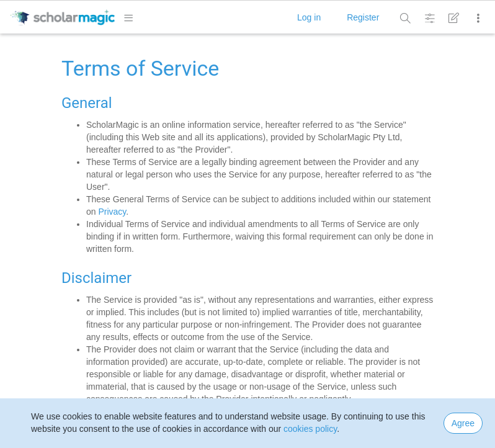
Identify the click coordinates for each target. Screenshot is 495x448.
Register (363, 17)
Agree (463, 423)
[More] (478, 18)
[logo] (62, 17)
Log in (309, 17)
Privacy (112, 212)
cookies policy (310, 429)
